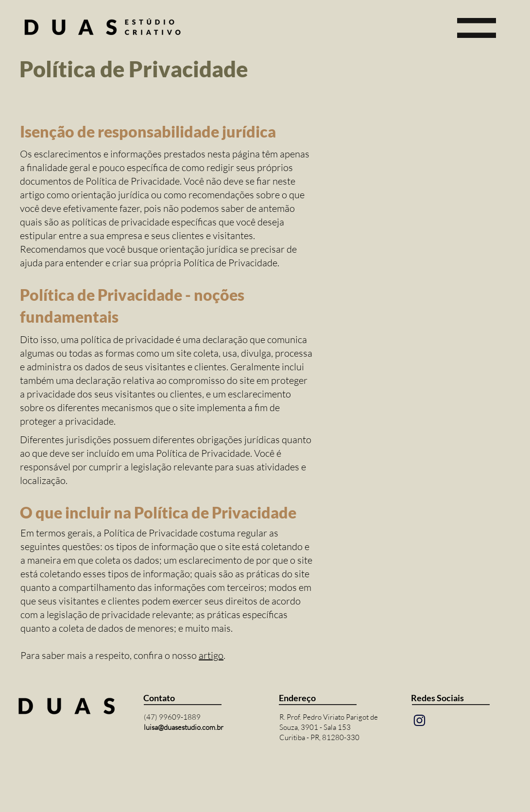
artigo (211, 655)
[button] (477, 28)
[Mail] (419, 720)
